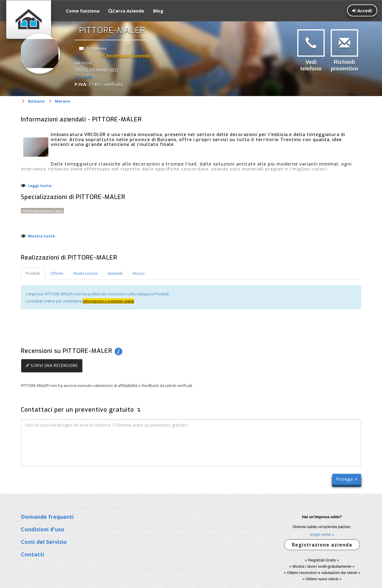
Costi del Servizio (44, 542)
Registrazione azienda (322, 545)
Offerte (57, 273)
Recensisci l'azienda (125, 55)
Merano (63, 101)
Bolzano (36, 101)
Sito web (84, 77)
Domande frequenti (47, 517)
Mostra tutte (41, 236)
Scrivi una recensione (52, 366)
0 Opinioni (93, 48)
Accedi (362, 10)
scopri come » (322, 534)
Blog (158, 11)
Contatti (33, 554)
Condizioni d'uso (43, 529)
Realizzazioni (86, 273)
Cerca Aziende (126, 11)
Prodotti (33, 273)
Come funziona (83, 11)
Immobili (115, 273)
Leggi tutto (40, 186)
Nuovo (139, 273)
